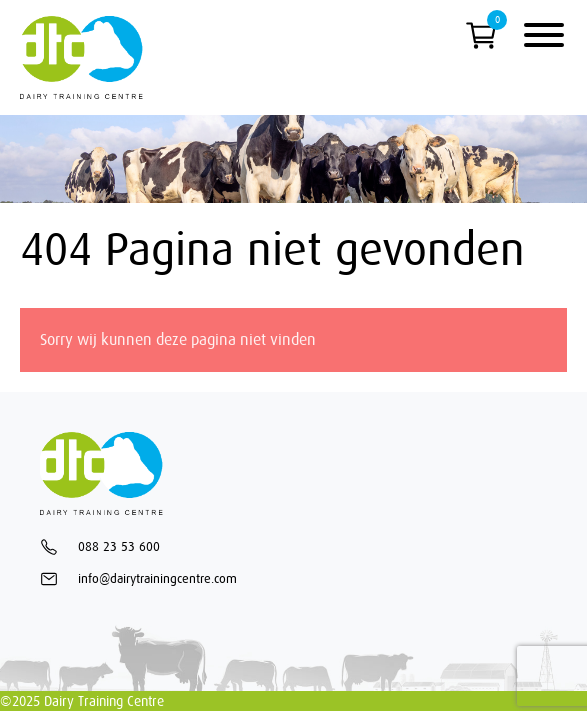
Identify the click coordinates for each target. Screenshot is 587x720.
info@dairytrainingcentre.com (138, 579)
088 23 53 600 (100, 547)
